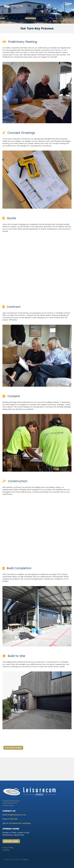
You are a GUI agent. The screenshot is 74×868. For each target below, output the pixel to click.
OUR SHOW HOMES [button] (13, 748)
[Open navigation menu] (63, 6)
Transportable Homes (11, 801)
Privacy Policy (8, 848)
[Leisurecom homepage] (32, 6)
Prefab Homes (8, 805)
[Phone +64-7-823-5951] (68, 6)
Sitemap (6, 850)
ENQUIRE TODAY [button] (11, 841)
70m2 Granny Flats (10, 803)
